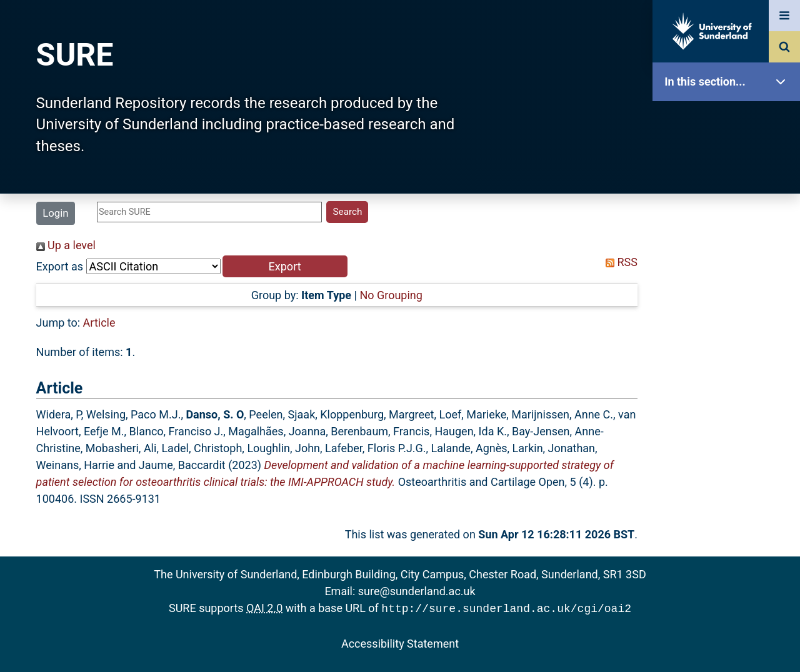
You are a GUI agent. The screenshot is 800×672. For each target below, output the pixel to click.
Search (729, 279)
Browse (729, 240)
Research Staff (729, 398)
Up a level (66, 245)
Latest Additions (729, 319)
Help (729, 438)
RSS (619, 262)
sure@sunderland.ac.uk (417, 591)
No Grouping (391, 295)
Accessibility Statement (400, 642)
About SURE (729, 200)
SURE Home (729, 121)
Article (99, 323)
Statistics (729, 359)
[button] (285, 266)
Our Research (729, 161)
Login (55, 213)
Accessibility (729, 477)
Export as (60, 266)
